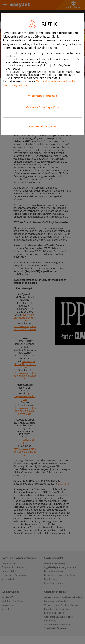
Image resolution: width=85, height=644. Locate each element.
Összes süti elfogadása (42, 107)
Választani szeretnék (42, 96)
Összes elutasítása (42, 126)
